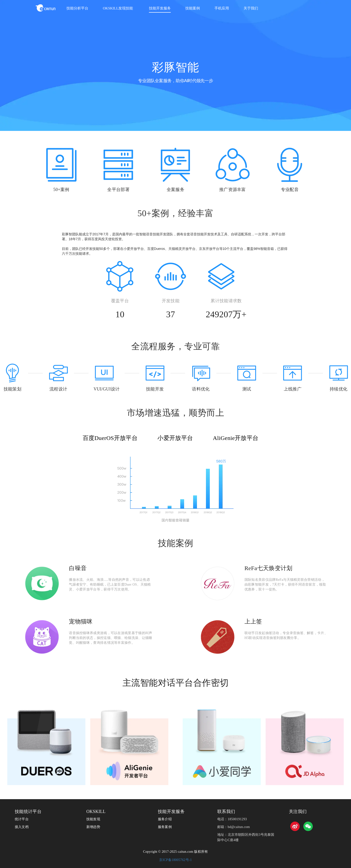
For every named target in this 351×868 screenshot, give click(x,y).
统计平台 (22, 819)
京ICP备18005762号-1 (175, 860)
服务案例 (165, 827)
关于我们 (251, 8)
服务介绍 (165, 819)
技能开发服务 (160, 8)
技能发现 (93, 819)
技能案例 (193, 8)
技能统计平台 (28, 812)
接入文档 (22, 827)
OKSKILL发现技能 (118, 8)
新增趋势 (93, 827)
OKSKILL (96, 812)
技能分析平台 (77, 8)
